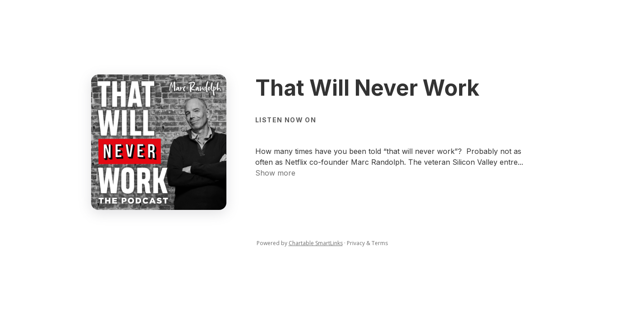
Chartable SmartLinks (316, 243)
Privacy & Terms (367, 243)
